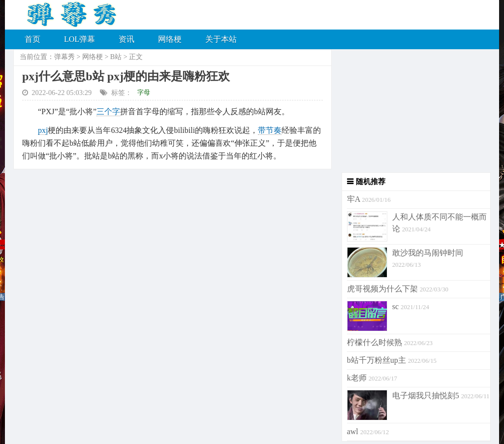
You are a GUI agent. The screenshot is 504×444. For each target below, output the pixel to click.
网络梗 (170, 39)
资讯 (126, 39)
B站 (116, 57)
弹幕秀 (64, 57)
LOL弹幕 (79, 39)
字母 (144, 92)
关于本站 (221, 39)
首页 (32, 39)
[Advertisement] (411, 111)
